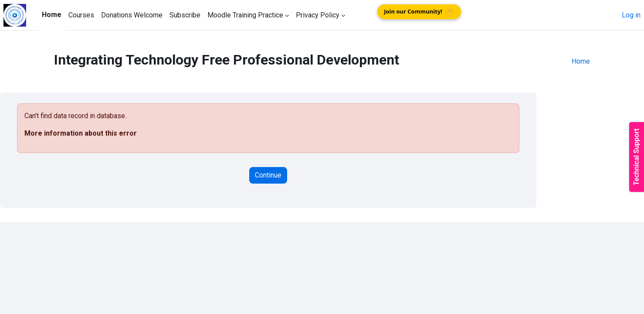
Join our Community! (419, 12)
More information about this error (81, 133)
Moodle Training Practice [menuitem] (245, 15)
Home (581, 61)
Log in (631, 15)
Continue (268, 175)
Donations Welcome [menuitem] (132, 15)
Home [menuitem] (52, 15)
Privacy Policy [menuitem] (318, 15)
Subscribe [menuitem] (185, 15)
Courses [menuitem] (81, 15)
